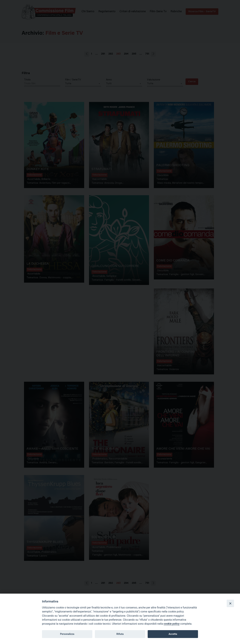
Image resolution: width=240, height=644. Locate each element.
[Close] (230, 603)
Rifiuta (120, 634)
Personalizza (67, 634)
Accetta (173, 634)
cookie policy (172, 624)
